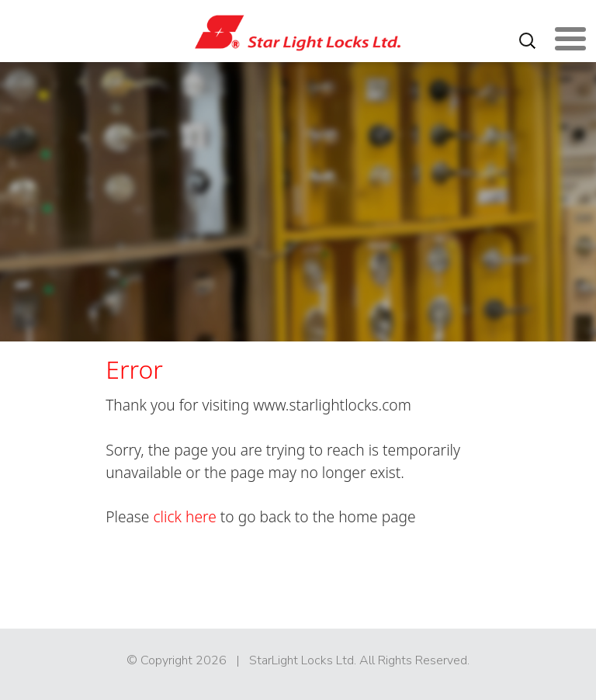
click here (184, 516)
